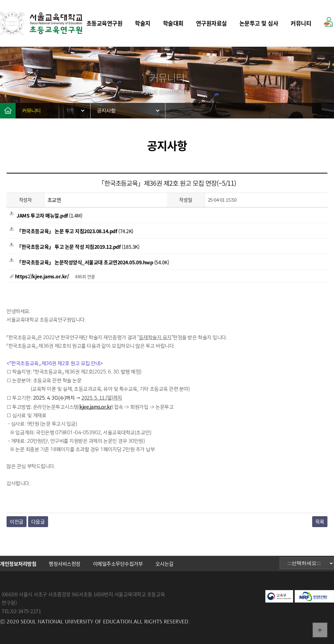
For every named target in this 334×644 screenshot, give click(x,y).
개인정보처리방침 (18, 564)
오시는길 (165, 564)
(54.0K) (89, 262)
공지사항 (106, 111)
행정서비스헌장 (65, 564)
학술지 (143, 23)
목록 (320, 521)
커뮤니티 (301, 23)
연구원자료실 (211, 23)
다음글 (38, 521)
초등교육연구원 (105, 23)
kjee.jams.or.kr (96, 406)
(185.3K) (74, 247)
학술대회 (173, 23)
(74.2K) (71, 231)
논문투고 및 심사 (259, 23)
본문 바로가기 (0, 0)
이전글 (17, 521)
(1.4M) (46, 215)
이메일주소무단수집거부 (118, 564)
